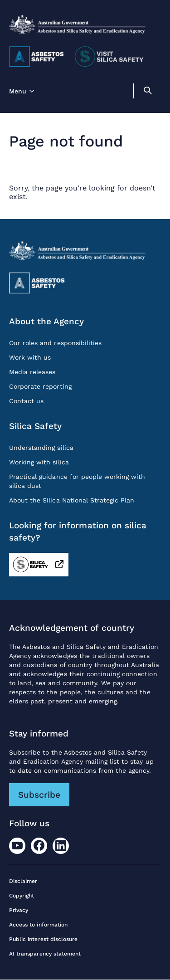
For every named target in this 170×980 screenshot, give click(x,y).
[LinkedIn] (61, 846)
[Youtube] (17, 846)
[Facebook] (39, 846)
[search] (147, 92)
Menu (18, 91)
